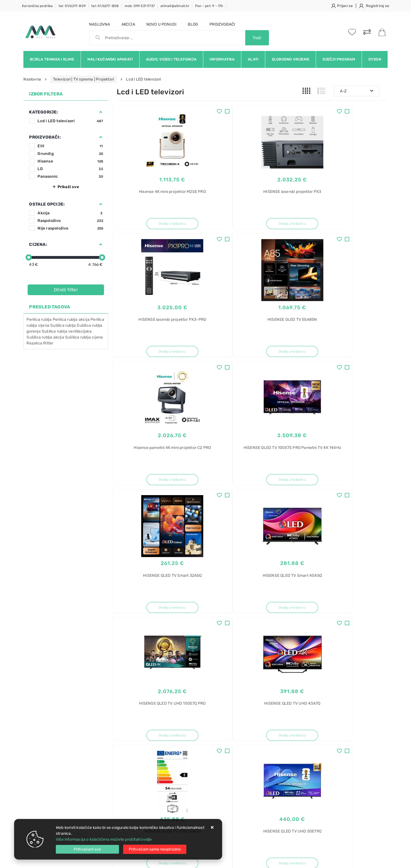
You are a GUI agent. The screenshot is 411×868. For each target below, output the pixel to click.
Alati (253, 59)
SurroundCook (316, 815)
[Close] (87, 849)
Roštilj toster (315, 727)
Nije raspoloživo (70, 228)
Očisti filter (66, 290)
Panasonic (70, 176)
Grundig (70, 154)
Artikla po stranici (327, 636)
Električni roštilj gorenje (325, 776)
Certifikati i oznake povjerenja (202, 770)
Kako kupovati (130, 745)
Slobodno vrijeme (290, 59)
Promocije (184, 762)
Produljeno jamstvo (192, 745)
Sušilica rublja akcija (45, 337)
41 (265, 636)
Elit (70, 146)
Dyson (375, 59)
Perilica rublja (39, 320)
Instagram (317, 684)
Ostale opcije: (47, 204)
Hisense (70, 161)
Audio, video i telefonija (171, 59)
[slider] (29, 257)
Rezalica (34, 343)
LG (70, 169)
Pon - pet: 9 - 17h (209, 6)
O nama (181, 728)
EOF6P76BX (314, 806)
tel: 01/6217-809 (72, 6)
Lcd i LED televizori (70, 121)
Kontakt (124, 736)
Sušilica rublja (63, 325)
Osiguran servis (131, 770)
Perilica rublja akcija (71, 320)
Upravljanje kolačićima (138, 779)
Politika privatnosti (191, 736)
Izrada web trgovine (371, 860)
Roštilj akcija (315, 737)
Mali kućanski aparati (110, 59)
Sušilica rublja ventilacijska (67, 331)
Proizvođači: (45, 137)
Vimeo (346, 684)
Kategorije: (43, 112)
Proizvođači (222, 24)
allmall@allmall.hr (175, 6)
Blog (193, 24)
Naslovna (100, 24)
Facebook (259, 684)
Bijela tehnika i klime (52, 59)
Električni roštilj (317, 746)
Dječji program (339, 59)
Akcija (128, 24)
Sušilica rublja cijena (84, 337)
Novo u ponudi (162, 24)
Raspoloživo (70, 221)
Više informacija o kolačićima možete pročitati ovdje (104, 839)
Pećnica (311, 786)
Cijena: (38, 244)
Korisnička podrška (37, 6)
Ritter (48, 343)
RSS (369, 684)
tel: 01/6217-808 (105, 6)
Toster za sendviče (320, 756)
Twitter (288, 684)
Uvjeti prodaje (130, 728)
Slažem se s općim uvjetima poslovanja (75, 699)
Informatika (222, 59)
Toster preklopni (318, 766)
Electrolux (312, 796)
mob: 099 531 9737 (140, 6)
